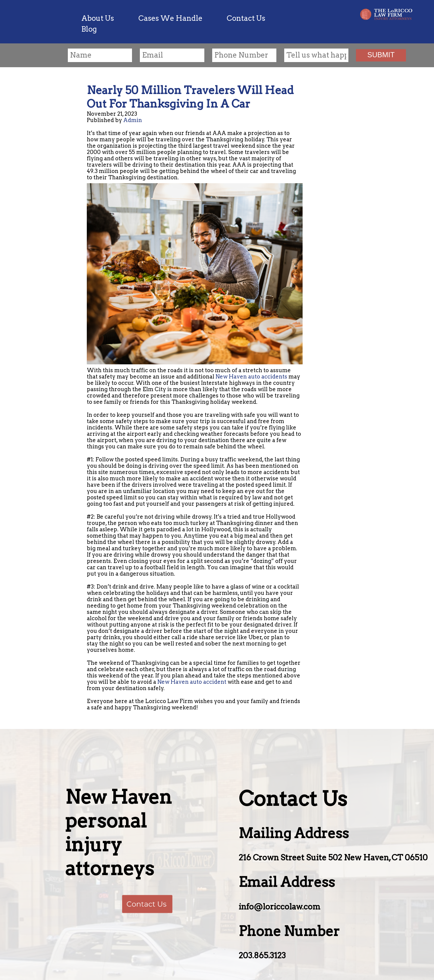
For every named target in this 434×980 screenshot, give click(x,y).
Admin (133, 120)
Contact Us (246, 18)
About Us (98, 18)
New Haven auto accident (192, 682)
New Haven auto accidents (251, 377)
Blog (89, 29)
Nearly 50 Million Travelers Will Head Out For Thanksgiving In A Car (190, 97)
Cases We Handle (170, 18)
